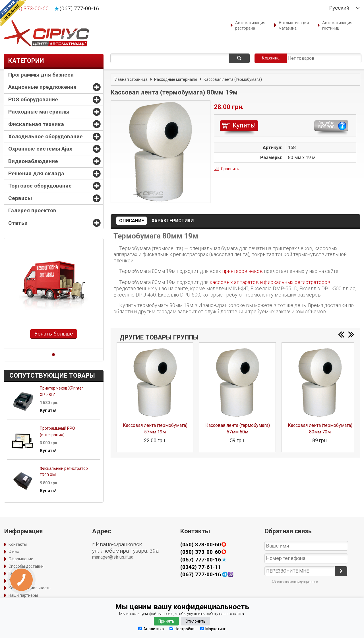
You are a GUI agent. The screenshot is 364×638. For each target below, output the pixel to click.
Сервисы (20, 198)
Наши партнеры (23, 595)
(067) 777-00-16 (79, 9)
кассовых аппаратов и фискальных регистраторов (270, 282)
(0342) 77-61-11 (201, 567)
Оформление (21, 559)
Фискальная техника (36, 124)
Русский (339, 8)
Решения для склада (36, 173)
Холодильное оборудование (45, 136)
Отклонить (196, 621)
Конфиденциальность (30, 588)
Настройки (182, 629)
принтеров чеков (242, 271)
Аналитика (151, 629)
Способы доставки (26, 566)
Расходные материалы (39, 112)
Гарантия (17, 573)
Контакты (18, 544)
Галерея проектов (32, 210)
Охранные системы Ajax (40, 149)
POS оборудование (33, 99)
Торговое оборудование (40, 186)
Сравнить (230, 169)
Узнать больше (54, 334)
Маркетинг (213, 629)
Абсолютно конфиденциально (295, 582)
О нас (14, 551)
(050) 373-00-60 (29, 9)
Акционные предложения (42, 87)
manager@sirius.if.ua (113, 557)
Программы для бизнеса (41, 75)
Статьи (18, 223)
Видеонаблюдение (33, 161)
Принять (166, 621)
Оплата (15, 581)
